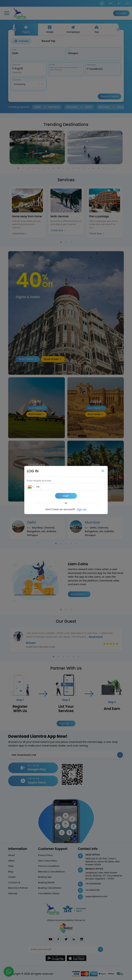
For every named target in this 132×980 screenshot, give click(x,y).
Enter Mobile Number (39, 481)
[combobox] (31, 487)
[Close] (103, 471)
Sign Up (81, 509)
